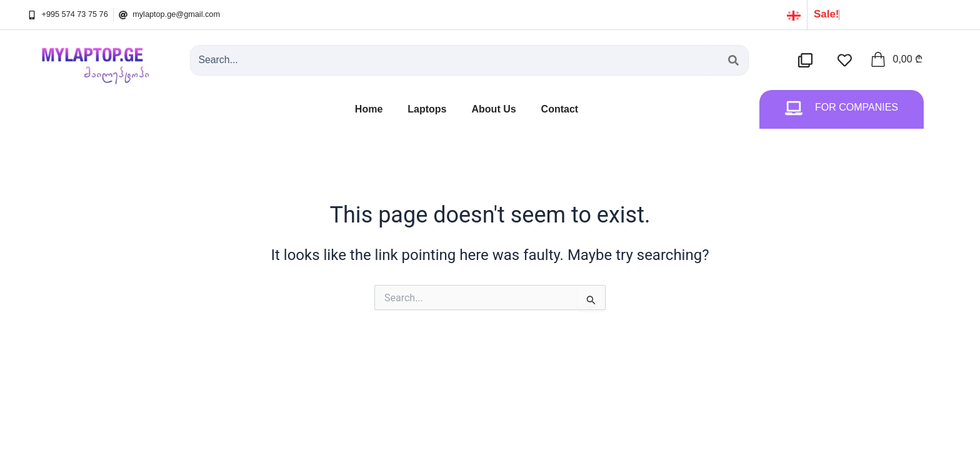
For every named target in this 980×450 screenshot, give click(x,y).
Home (369, 109)
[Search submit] (733, 60)
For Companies (857, 107)
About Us (494, 109)
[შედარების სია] (808, 60)
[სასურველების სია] (847, 60)
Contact (560, 109)
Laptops (427, 109)
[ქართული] (794, 15)
